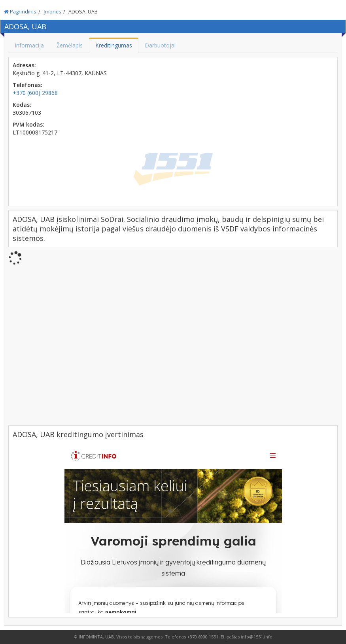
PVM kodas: (28, 124)
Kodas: (22, 105)
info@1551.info (257, 637)
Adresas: (24, 65)
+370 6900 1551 (203, 637)
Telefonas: (27, 85)
